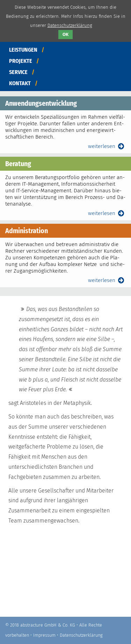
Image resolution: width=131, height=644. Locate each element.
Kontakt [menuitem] (20, 83)
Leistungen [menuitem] (23, 50)
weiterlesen (107, 146)
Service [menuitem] (18, 72)
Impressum (44, 635)
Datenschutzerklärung (81, 635)
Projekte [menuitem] (21, 61)
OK (65, 34)
